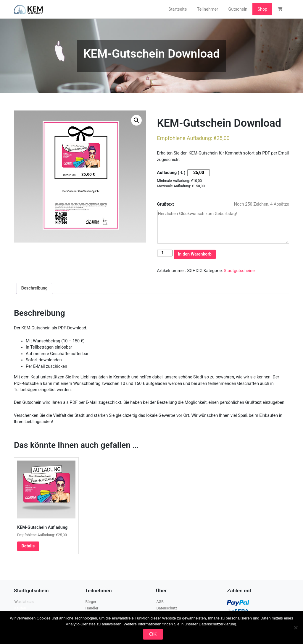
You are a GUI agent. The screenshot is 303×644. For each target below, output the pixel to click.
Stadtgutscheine (239, 271)
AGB (160, 602)
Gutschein (238, 9)
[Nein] (296, 627)
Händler (92, 608)
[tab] (34, 288)
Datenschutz (167, 608)
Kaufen (20, 608)
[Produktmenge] (165, 253)
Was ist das (24, 602)
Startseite (178, 9)
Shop (262, 9)
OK (153, 634)
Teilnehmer (208, 9)
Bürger (91, 602)
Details (28, 546)
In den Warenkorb (195, 254)
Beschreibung (34, 288)
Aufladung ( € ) (171, 173)
